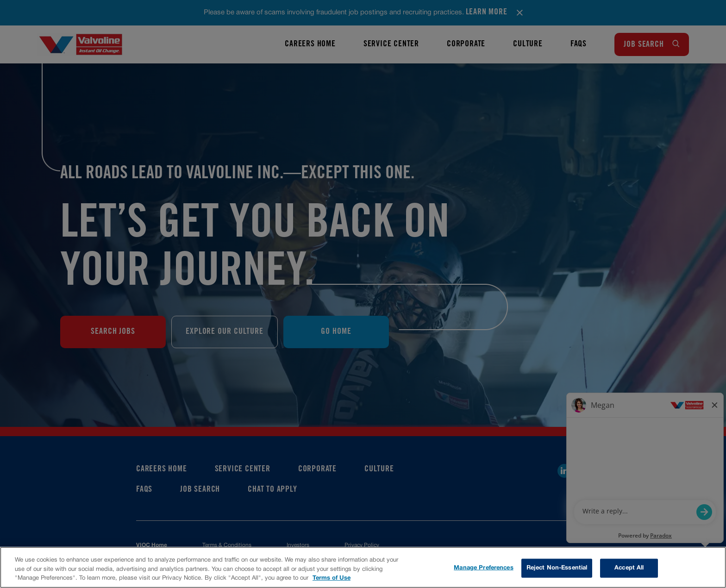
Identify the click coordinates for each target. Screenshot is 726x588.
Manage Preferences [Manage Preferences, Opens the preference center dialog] (483, 568)
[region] (363, 567)
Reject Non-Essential (557, 568)
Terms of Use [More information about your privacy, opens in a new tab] (332, 578)
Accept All (629, 568)
